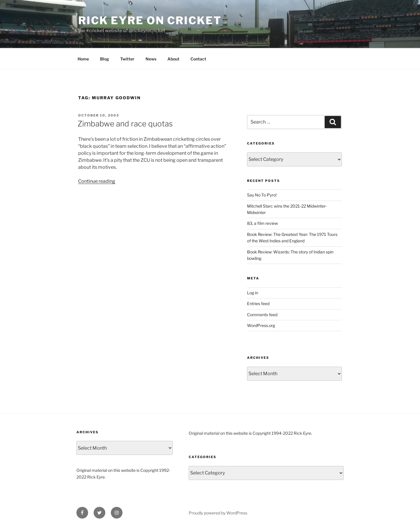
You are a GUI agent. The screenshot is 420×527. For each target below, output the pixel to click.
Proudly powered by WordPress (218, 513)
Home (83, 59)
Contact (198, 59)
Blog (105, 59)
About (173, 59)
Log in (253, 293)
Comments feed (262, 315)
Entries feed (258, 303)
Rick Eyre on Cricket (150, 20)
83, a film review (262, 223)
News (151, 59)
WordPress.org (261, 325)
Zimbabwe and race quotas (125, 124)
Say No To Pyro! (262, 195)
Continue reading (97, 181)
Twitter (127, 59)
